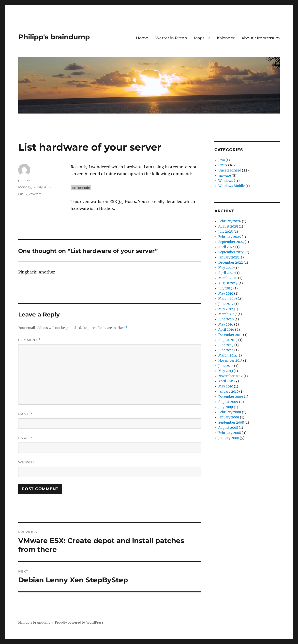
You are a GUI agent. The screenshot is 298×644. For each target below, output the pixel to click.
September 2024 (231, 242)
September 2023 (231, 252)
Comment (29, 340)
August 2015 (228, 340)
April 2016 (226, 330)
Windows (226, 181)
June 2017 (226, 304)
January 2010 (228, 392)
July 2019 (225, 288)
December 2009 (231, 397)
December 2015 (230, 335)
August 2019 (228, 283)
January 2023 (229, 257)
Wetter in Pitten (171, 38)
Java (222, 160)
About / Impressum (261, 38)
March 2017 (228, 314)
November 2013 (230, 361)
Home (142, 38)
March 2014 (228, 355)
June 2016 (226, 319)
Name (25, 414)
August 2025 (228, 226)
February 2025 (230, 237)
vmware (35, 194)
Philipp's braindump (54, 37)
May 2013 (226, 371)
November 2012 (231, 376)
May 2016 (226, 324)
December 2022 (231, 263)
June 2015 (226, 345)
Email (26, 438)
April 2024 (226, 247)
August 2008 (228, 428)
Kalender (226, 38)
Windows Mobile (231, 186)
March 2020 (228, 278)
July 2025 (226, 232)
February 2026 (230, 221)
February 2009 (230, 412)
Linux (23, 194)
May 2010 (226, 386)
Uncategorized (230, 170)
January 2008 (229, 438)
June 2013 (226, 366)
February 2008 (230, 433)
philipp (24, 180)
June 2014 (226, 350)
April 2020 (226, 273)
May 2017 (226, 309)
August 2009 (228, 402)
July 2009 (226, 407)
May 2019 (226, 293)
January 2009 (229, 417)
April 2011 (226, 381)
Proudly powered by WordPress (79, 623)
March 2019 (228, 299)
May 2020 (226, 268)
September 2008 (231, 422)
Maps (199, 38)
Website (27, 462)
